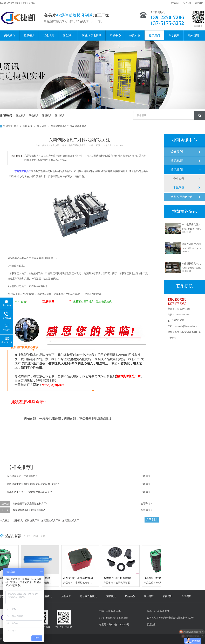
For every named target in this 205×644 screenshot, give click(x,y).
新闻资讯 (168, 596)
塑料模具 (60, 116)
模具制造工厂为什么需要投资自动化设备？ (30, 492)
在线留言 (175, 3)
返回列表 (152, 520)
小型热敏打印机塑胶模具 (79, 578)
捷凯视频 (177, 161)
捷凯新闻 (154, 36)
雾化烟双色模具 (92, 35)
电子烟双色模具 (88, 596)
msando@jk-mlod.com (186, 326)
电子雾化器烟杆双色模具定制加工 (44, 578)
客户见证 (187, 3)
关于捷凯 (174, 35)
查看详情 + (146, 504)
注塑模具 (47, 116)
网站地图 (199, 3)
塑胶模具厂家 (32, 521)
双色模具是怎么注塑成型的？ (22, 476)
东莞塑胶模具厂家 (51, 521)
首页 (17, 126)
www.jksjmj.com (53, 385)
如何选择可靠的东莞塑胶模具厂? (30, 504)
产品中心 (115, 35)
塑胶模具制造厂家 (128, 376)
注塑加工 (68, 35)
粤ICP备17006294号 (119, 625)
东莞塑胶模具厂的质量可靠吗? (29, 510)
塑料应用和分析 (181, 197)
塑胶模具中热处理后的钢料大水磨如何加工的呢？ (33, 484)
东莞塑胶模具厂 (71, 521)
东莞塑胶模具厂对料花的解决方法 (69, 126)
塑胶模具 (29, 35)
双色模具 (49, 35)
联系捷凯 (194, 35)
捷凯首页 (10, 35)
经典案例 (135, 35)
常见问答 (42, 126)
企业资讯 (179, 179)
